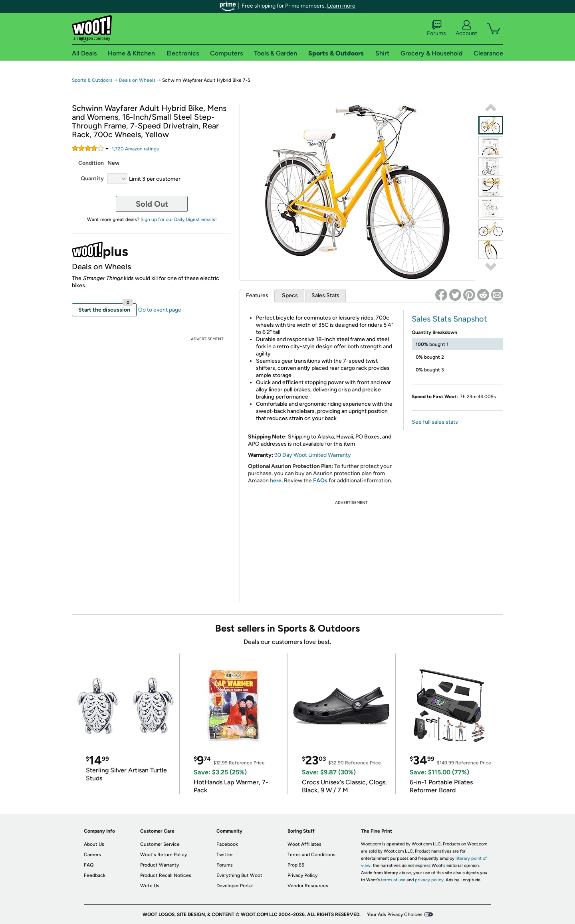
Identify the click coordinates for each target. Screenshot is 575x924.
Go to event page (160, 310)
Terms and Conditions (311, 855)
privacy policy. (430, 880)
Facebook (227, 844)
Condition (91, 163)
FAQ (89, 865)
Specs (290, 295)
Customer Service (160, 844)
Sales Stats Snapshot (449, 319)
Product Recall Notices (166, 875)
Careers (92, 855)
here (276, 481)
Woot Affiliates (304, 844)
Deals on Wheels (137, 80)
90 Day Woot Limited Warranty (313, 455)
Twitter (225, 855)
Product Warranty (160, 865)
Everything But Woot (239, 875)
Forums (436, 28)
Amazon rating (135, 149)
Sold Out (152, 204)
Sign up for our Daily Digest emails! (179, 219)
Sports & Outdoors (92, 80)
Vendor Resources (308, 886)
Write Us (150, 886)
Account (466, 28)
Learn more (341, 6)
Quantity (92, 179)
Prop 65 (296, 865)
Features (257, 295)
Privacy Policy (302, 875)
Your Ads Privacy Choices (395, 914)
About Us (94, 844)
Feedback (95, 875)
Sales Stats (325, 295)
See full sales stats (435, 422)
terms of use (393, 880)
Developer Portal (235, 886)
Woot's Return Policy (164, 855)
